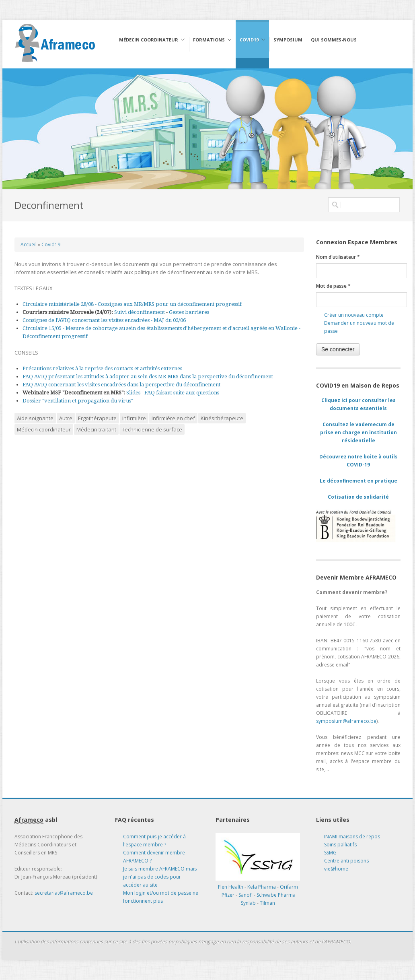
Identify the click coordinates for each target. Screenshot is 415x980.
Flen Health (231, 887)
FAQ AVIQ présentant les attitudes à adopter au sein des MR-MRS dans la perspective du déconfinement (148, 377)
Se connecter (338, 349)
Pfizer (228, 895)
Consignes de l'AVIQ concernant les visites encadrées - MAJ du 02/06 (104, 320)
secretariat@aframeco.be (64, 893)
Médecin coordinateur (44, 429)
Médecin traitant (96, 429)
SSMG (330, 853)
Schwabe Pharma (276, 895)
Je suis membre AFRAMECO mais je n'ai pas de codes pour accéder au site (160, 877)
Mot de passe (333, 286)
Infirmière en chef (173, 418)
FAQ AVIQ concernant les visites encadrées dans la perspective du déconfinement (121, 385)
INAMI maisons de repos (352, 837)
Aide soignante (35, 418)
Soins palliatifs (340, 845)
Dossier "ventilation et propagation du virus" (78, 401)
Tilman (267, 903)
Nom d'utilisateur (338, 257)
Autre (66, 418)
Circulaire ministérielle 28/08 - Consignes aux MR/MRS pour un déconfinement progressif (132, 304)
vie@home (336, 869)
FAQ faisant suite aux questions (182, 393)
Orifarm (289, 887)
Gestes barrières (189, 312)
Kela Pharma (262, 887)
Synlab (248, 903)
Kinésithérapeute (222, 418)
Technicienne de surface (152, 429)
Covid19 (51, 244)
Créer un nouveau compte (354, 315)
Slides (133, 393)
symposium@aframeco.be (346, 721)
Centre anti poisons (346, 861)
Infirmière (134, 418)
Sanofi (246, 895)
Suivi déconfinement (140, 312)
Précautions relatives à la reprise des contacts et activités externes (102, 368)
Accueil (29, 244)
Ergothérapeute (97, 418)
